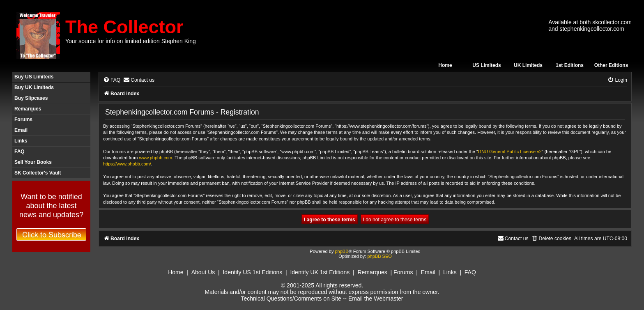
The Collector (124, 27)
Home (445, 65)
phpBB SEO (379, 256)
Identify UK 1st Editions (320, 272)
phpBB (342, 251)
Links (21, 141)
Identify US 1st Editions (252, 272)
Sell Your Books (33, 162)
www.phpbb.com (155, 158)
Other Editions (611, 65)
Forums (23, 119)
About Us (203, 272)
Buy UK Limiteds (34, 87)
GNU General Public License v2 (510, 152)
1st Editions (570, 65)
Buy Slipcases (31, 98)
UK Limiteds (528, 65)
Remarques (28, 109)
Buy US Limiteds (34, 77)
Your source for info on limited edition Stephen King (131, 41)
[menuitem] (112, 80)
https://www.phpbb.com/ (127, 164)
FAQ (20, 152)
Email (21, 130)
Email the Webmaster (376, 299)
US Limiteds (486, 65)
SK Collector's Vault (38, 173)
